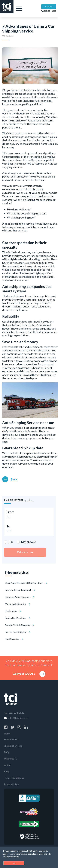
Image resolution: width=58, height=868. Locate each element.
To (8, 526)
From (10, 512)
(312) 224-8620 (49, 11)
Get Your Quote (49, 7)
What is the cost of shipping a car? (27, 213)
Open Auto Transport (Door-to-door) (26, 583)
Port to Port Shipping (18, 632)
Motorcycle (29, 542)
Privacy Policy (11, 784)
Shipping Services (13, 746)
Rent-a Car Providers (18, 618)
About (7, 765)
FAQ (6, 752)
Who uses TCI (11, 759)
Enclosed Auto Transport (20, 597)
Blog (7, 771)
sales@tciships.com (16, 718)
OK (14, 863)
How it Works (11, 739)
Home (7, 733)
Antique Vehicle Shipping (20, 625)
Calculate (25, 552)
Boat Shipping (14, 639)
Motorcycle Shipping (18, 604)
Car (11, 542)
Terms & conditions (14, 778)
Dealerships (13, 611)
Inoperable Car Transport (20, 590)
